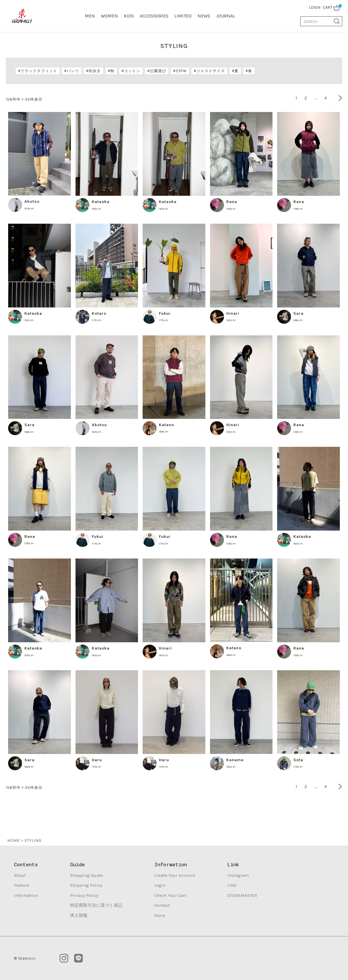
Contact (162, 905)
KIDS (129, 16)
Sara (298, 313)
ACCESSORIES (154, 16)
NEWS (204, 16)
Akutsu (32, 201)
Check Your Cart (170, 895)
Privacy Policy (84, 895)
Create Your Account (175, 875)
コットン (132, 71)
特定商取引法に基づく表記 (96, 905)
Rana (232, 202)
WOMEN (109, 16)
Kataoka (101, 202)
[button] (336, 98)
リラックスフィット (39, 71)
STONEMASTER (242, 895)
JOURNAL (226, 16)
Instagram (238, 875)
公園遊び (158, 71)
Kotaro (99, 313)
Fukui (165, 313)
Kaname (235, 760)
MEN (90, 16)
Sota (298, 760)
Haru (97, 760)
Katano (166, 425)
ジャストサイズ (211, 71)
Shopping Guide (86, 875)
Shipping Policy (86, 885)
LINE (232, 885)
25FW (181, 71)
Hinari (233, 313)
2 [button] (306, 98)
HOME (14, 841)
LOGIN (315, 7)
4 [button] (326, 98)
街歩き (95, 71)
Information (26, 895)
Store (160, 915)
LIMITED (183, 16)
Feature (22, 885)
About (20, 875)
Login (160, 885)
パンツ (73, 71)
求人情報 (79, 915)
